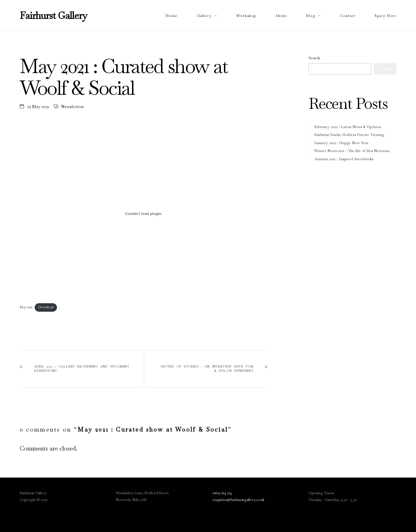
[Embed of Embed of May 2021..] (144, 214)
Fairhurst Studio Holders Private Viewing (349, 135)
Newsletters (72, 106)
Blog (311, 16)
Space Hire (385, 16)
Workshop (246, 16)
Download (46, 307)
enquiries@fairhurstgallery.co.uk (238, 500)
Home (172, 16)
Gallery (204, 16)
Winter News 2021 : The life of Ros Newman (352, 151)
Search (314, 58)
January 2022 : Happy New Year (341, 143)
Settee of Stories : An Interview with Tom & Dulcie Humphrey (207, 369)
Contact (348, 16)
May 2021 (26, 307)
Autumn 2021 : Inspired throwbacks (344, 159)
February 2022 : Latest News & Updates (347, 127)
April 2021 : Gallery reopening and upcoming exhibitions (82, 369)
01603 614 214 (222, 493)
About (281, 16)
